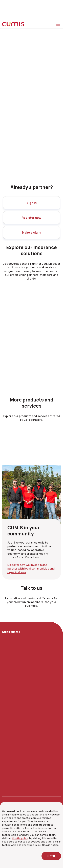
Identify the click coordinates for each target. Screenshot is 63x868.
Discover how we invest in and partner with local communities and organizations (31, 569)
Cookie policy (20, 838)
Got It (51, 856)
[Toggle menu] (59, 24)
